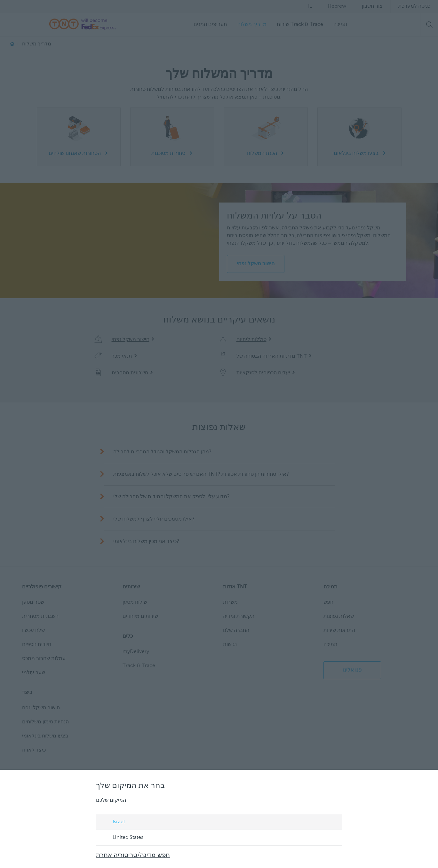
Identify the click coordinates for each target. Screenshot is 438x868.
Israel (113, 822)
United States (122, 838)
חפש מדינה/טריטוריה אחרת (133, 856)
